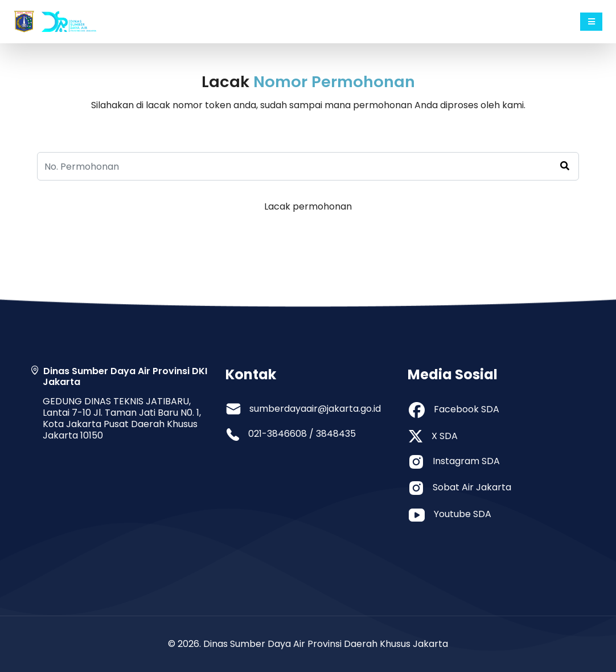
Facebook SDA (467, 409)
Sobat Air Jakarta (472, 487)
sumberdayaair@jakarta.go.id (315, 409)
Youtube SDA (463, 514)
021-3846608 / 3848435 (302, 434)
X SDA (445, 436)
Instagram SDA (466, 461)
